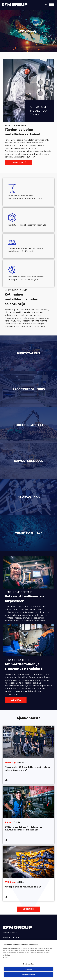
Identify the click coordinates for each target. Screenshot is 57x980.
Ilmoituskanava (10, 933)
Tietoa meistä (18, 163)
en (46, 5)
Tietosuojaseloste (11, 937)
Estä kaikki (28, 969)
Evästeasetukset (28, 964)
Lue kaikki (28, 909)
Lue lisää (16, 700)
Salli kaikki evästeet (28, 974)
